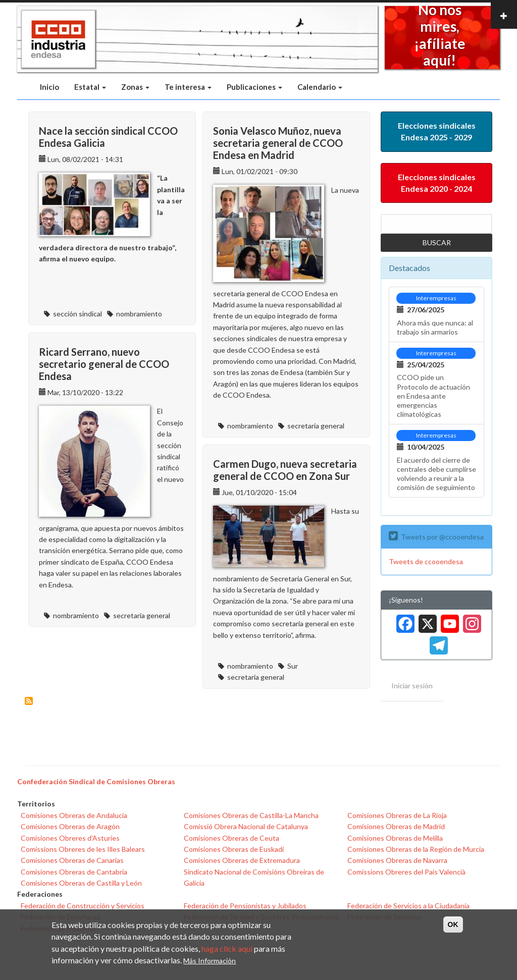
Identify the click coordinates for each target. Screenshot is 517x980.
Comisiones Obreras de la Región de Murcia (416, 849)
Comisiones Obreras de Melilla (395, 838)
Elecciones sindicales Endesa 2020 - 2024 (437, 183)
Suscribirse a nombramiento (29, 701)
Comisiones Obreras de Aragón (70, 826)
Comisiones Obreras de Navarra (397, 860)
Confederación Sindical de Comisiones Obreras (96, 781)
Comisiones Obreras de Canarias (72, 860)
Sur (293, 666)
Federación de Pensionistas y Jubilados (245, 906)
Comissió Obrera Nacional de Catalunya (246, 826)
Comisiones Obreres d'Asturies (70, 838)
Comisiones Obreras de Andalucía (74, 815)
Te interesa (188, 87)
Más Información (210, 961)
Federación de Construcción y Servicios (83, 906)
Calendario (320, 87)
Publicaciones (254, 87)
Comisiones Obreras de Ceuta (231, 838)
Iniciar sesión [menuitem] (412, 686)
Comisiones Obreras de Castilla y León (81, 883)
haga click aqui (227, 948)
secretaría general (316, 426)
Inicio (49, 87)
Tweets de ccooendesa (426, 561)
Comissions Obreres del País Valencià (406, 872)
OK (453, 924)
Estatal (90, 87)
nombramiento (139, 314)
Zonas (135, 87)
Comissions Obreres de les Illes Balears (83, 849)
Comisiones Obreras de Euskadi (234, 849)
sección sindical (77, 314)
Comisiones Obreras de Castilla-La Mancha (251, 815)
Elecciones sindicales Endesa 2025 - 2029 (437, 131)
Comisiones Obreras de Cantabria (74, 872)
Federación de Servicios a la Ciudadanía (408, 906)
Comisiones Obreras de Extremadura (242, 860)
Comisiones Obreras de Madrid (396, 826)
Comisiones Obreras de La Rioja (397, 815)
